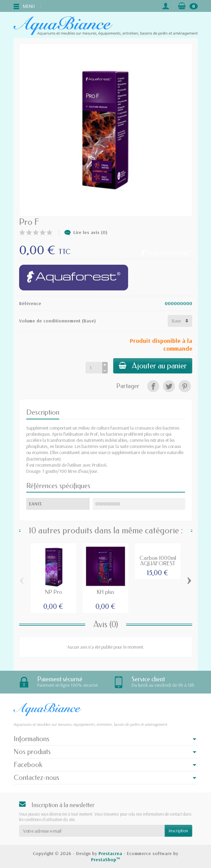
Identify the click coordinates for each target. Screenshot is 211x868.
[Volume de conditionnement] (180, 321)
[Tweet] (169, 386)
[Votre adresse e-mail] (92, 831)
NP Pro (53, 592)
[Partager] (153, 386)
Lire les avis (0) (86, 232)
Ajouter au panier (153, 366)
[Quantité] (94, 368)
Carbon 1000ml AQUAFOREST (158, 561)
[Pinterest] (185, 386)
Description (43, 412)
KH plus (105, 592)
